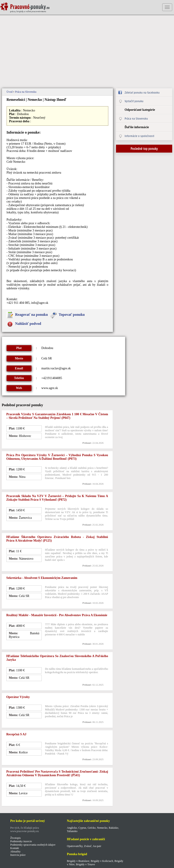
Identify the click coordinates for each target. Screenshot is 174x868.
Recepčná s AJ (16, 734)
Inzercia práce (18, 855)
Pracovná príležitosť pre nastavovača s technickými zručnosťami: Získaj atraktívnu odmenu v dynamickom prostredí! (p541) (57, 773)
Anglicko (72, 828)
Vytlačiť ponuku (134, 101)
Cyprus (82, 828)
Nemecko (102, 828)
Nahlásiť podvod (28, 324)
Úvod (10, 92)
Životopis (15, 838)
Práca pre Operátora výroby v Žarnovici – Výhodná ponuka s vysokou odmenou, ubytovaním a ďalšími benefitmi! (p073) (57, 457)
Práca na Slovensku (26, 92)
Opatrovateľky (75, 846)
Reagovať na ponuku (31, 315)
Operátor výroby (18, 697)
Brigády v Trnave (85, 864)
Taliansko (72, 831)
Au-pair (97, 846)
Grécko (92, 828)
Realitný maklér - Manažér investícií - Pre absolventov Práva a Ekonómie (57, 615)
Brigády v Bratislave (78, 861)
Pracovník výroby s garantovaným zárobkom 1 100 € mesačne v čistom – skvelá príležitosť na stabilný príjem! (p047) (57, 416)
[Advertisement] (87, 52)
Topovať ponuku (72, 315)
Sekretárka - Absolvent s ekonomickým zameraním (42, 578)
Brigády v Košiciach (102, 861)
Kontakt (15, 848)
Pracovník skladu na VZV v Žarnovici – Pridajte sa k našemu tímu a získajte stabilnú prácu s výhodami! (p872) (57, 498)
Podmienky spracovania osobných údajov (33, 845)
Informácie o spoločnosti (139, 136)
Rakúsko (114, 828)
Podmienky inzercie (21, 841)
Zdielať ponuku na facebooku (142, 93)
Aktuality (15, 851)
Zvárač (88, 846)
